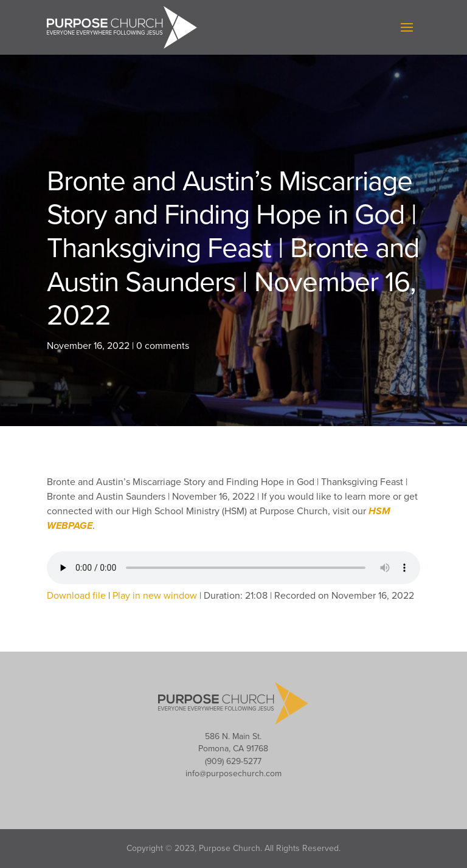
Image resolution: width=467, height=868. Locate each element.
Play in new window (155, 596)
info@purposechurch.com (233, 773)
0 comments (163, 346)
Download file (76, 596)
